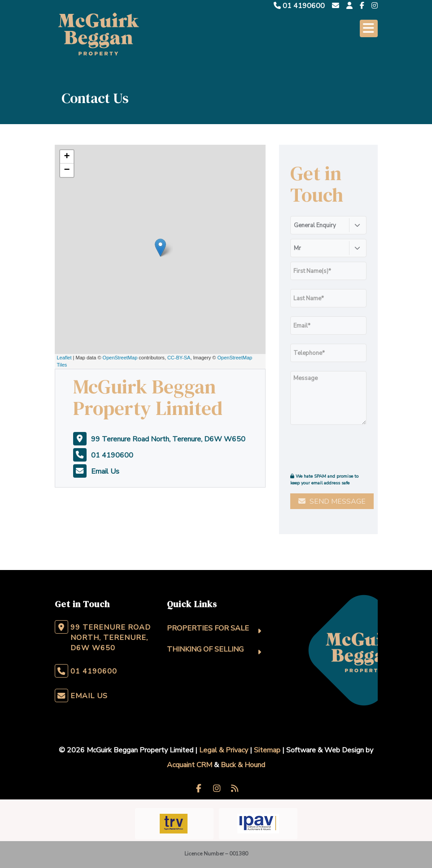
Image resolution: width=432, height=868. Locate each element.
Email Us (105, 471)
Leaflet (64, 358)
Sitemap (267, 750)
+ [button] (67, 157)
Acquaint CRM (190, 765)
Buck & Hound (243, 765)
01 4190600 (299, 6)
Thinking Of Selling (205, 649)
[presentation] (345, 448)
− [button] (67, 170)
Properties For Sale (208, 628)
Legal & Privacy (224, 750)
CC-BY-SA (179, 358)
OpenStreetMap (120, 358)
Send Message (332, 501)
